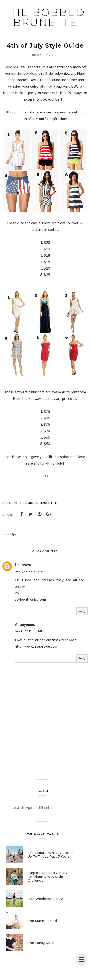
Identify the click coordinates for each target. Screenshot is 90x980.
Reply (82, 611)
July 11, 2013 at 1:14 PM (30, 631)
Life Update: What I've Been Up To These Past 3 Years (51, 855)
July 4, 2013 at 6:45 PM (29, 571)
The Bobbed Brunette (45, 17)
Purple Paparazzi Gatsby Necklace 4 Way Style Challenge (47, 877)
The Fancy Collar (41, 943)
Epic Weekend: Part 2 (45, 899)
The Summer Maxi (42, 921)
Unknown (23, 565)
